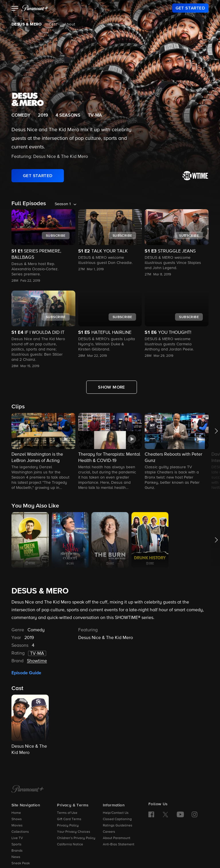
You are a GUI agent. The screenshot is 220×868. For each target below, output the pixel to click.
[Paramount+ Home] (28, 789)
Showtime (37, 661)
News (16, 857)
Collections (20, 832)
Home (16, 813)
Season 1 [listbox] (63, 204)
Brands (17, 851)
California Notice (70, 845)
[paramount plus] (35, 8)
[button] (15, 9)
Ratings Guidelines (118, 826)
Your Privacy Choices (74, 832)
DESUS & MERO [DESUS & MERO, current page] (27, 24)
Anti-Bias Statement (119, 845)
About (69, 24)
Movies (17, 826)
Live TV (17, 838)
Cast (53, 24)
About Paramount (117, 838)
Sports (16, 845)
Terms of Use (67, 813)
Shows (17, 819)
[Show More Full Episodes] (112, 387)
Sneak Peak (21, 863)
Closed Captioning (117, 819)
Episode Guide (26, 673)
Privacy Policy (68, 826)
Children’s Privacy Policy (76, 838)
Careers (109, 832)
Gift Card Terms (69, 819)
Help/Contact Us (116, 813)
